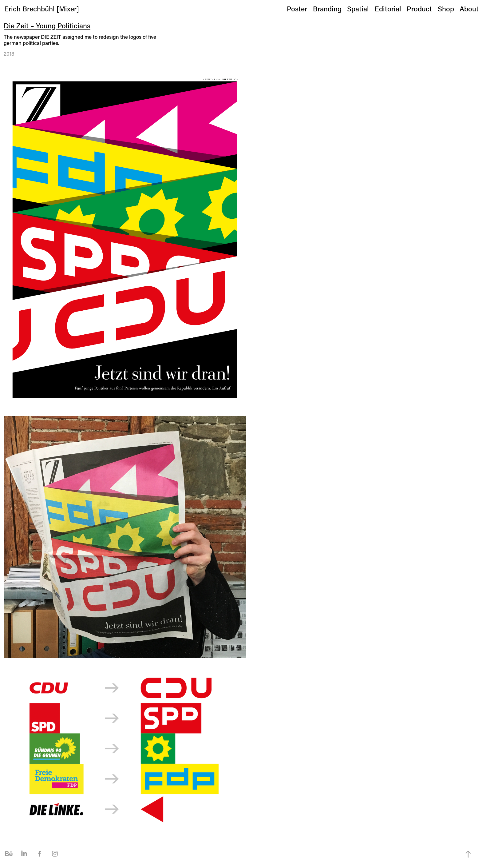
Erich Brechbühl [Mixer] (42, 9)
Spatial (358, 9)
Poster (297, 9)
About (469, 9)
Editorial (388, 9)
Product (419, 9)
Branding (327, 9)
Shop (446, 9)
